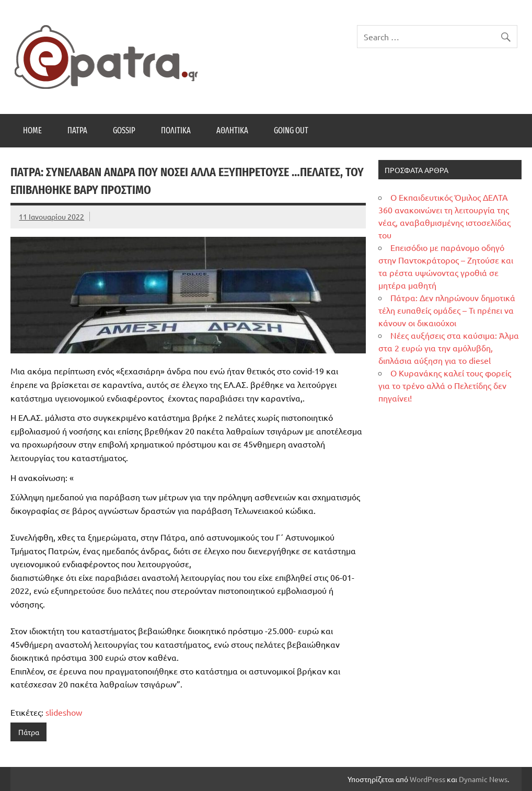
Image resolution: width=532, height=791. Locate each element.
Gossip (124, 130)
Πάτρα (77, 130)
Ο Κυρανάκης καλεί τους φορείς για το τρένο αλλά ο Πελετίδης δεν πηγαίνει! (445, 385)
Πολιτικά (176, 130)
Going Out (291, 130)
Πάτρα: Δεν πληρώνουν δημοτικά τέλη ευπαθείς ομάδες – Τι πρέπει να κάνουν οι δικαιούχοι (447, 310)
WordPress (427, 779)
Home (32, 130)
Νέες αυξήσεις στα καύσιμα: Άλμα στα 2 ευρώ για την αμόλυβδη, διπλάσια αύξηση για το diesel (449, 348)
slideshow (64, 712)
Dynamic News (483, 779)
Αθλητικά (232, 130)
